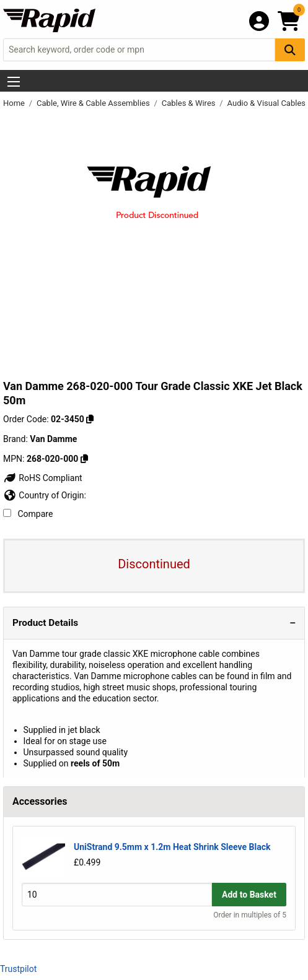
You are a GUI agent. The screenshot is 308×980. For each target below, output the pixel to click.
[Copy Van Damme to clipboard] (84, 459)
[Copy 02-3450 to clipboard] (90, 419)
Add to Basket (249, 895)
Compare (28, 514)
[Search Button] (290, 50)
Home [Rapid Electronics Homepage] (15, 103)
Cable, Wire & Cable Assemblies (94, 103)
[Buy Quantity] (117, 894)
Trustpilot (18, 969)
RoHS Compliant (43, 478)
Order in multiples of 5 (250, 915)
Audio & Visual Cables (266, 103)
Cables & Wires (190, 103)
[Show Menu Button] (14, 82)
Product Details (45, 623)
